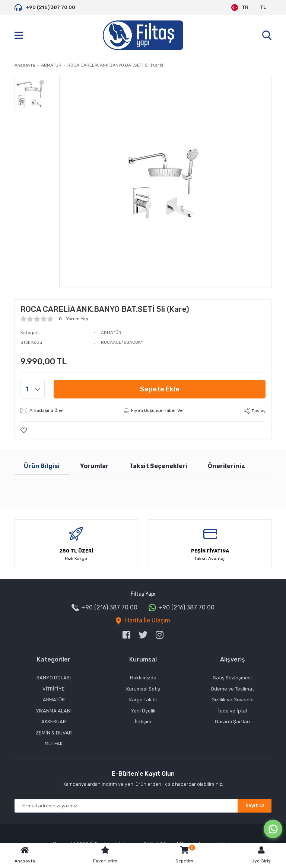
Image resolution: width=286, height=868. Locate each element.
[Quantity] (33, 389)
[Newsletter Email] (143, 806)
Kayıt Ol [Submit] (255, 805)
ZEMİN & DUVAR (54, 733)
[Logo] (143, 36)
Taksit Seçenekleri (158, 466)
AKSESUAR (54, 722)
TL (263, 7)
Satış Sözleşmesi (232, 678)
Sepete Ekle (160, 389)
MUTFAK (54, 744)
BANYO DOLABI (54, 678)
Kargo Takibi (143, 700)
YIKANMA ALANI (54, 711)
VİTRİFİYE (54, 689)
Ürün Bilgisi (42, 466)
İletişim (143, 722)
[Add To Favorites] (24, 430)
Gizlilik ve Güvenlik (232, 700)
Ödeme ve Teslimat (232, 689)
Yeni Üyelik (143, 711)
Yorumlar (94, 466)
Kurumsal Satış (143, 689)
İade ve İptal (233, 711)
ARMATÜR (111, 333)
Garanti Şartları (232, 722)
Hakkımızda (143, 678)
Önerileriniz (226, 466)
